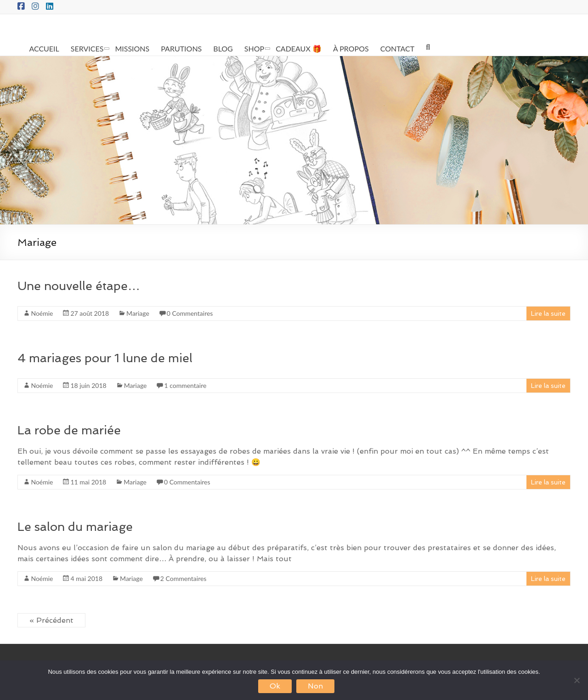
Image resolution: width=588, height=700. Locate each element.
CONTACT (398, 48)
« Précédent (51, 620)
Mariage (138, 313)
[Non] (577, 680)
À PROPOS (351, 48)
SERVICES (87, 48)
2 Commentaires (184, 578)
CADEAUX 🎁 (299, 48)
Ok (275, 686)
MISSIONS (132, 48)
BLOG (223, 48)
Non (315, 686)
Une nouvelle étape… (79, 286)
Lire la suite (548, 313)
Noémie (42, 313)
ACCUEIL (44, 48)
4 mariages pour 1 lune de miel (105, 358)
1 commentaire (185, 385)
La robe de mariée (69, 430)
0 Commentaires (190, 313)
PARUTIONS (181, 48)
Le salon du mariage (75, 527)
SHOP (254, 48)
